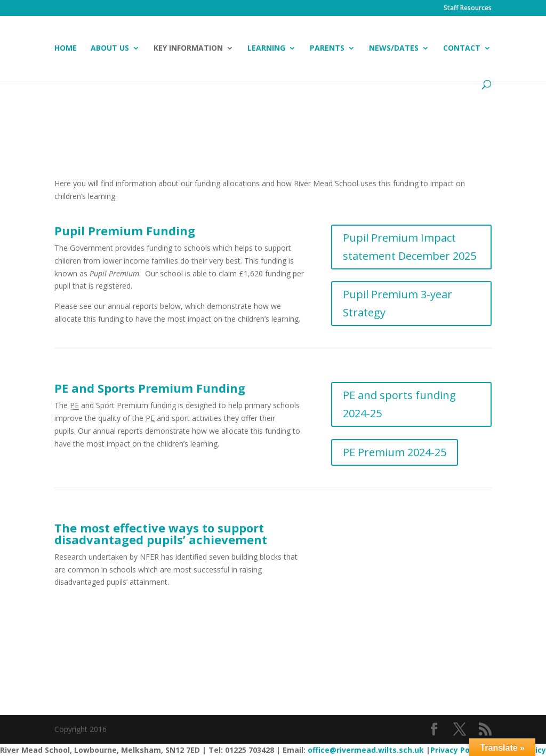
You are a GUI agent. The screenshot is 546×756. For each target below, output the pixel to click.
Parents (327, 49)
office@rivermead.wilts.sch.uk (366, 750)
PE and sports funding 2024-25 (399, 404)
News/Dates (394, 49)
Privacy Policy (456, 750)
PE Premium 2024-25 (395, 452)
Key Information (188, 49)
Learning (266, 49)
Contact (462, 49)
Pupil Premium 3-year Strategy (398, 303)
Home (66, 49)
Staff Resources (468, 9)
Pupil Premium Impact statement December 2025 (409, 247)
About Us (110, 49)
